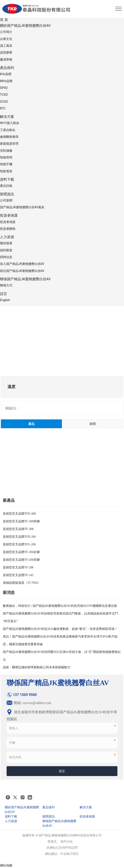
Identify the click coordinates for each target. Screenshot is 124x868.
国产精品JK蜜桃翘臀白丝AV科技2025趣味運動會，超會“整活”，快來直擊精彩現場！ (60, 629)
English (5, 300)
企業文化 (6, 39)
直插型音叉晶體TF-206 (18, 567)
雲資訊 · (53, 841)
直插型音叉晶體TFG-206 (19, 544)
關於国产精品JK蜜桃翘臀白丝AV (25, 26)
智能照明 (6, 157)
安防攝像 (6, 151)
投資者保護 (9, 215)
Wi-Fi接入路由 (10, 123)
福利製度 (6, 250)
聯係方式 (6, 285)
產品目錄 (6, 186)
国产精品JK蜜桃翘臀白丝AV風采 (22, 207)
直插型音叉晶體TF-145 (18, 575)
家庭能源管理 (9, 144)
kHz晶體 (6, 74)
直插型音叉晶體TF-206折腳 (21, 552)
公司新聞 (6, 200)
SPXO (4, 88)
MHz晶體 (6, 81)
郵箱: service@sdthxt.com (29, 703)
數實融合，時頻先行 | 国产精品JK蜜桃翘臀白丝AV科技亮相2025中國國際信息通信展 (60, 606)
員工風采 (6, 46)
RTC (3, 108)
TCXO (4, 95)
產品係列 (7, 68)
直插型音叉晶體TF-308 (18, 529)
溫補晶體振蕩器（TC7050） (22, 583)
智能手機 (6, 164)
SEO (75, 854)
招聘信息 (6, 257)
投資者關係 (8, 229)
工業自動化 (8, 130)
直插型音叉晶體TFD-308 (19, 514)
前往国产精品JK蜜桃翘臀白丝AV (22, 271)
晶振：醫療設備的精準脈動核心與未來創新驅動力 (37, 667)
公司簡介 (6, 32)
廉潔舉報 (6, 59)
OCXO (4, 102)
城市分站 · (67, 841)
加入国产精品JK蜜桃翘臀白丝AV (22, 264)
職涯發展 (6, 243)
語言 (4, 294)
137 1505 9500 (22, 695)
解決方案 (7, 117)
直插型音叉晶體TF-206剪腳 (21, 560)
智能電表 (6, 171)
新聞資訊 (7, 194)
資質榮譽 (6, 52)
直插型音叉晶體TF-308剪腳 (21, 521)
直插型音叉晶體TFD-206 (19, 537)
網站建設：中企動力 (59, 854)
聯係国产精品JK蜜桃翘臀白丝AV (25, 279)
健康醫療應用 (9, 137)
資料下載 (7, 179)
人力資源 (7, 237)
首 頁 (4, 20)
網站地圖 (6, 865)
